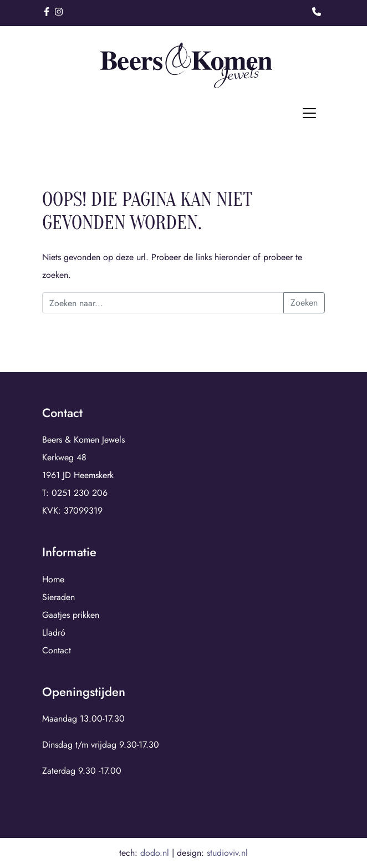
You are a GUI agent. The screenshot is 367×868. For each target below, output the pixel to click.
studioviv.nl (227, 853)
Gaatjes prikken (71, 615)
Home (53, 579)
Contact (57, 650)
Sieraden (58, 597)
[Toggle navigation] (309, 113)
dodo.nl (155, 853)
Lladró (54, 633)
